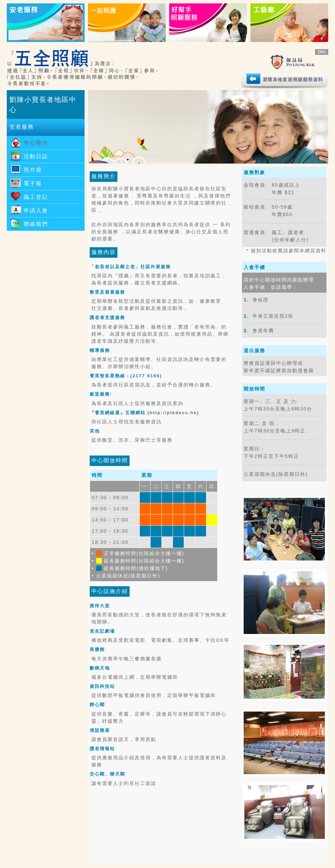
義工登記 (36, 197)
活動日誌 (36, 156)
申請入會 (36, 210)
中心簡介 (36, 143)
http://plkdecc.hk (173, 413)
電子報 (33, 183)
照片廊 (33, 170)
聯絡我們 (36, 224)
